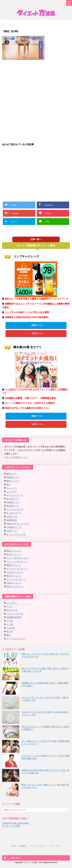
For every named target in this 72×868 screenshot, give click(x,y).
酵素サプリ (12, 474)
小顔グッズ (12, 531)
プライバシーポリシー (38, 846)
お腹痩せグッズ (14, 527)
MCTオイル (12, 610)
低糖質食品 (12, 520)
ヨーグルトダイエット (17, 569)
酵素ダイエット (14, 551)
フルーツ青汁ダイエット (18, 558)
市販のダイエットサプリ (18, 524)
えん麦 (10, 624)
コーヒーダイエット (16, 579)
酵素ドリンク (13, 481)
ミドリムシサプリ (15, 509)
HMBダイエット (14, 583)
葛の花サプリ (13, 499)
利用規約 (23, 846)
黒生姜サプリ (13, 506)
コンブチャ (12, 492)
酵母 (8, 635)
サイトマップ (55, 846)
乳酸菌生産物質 (14, 617)
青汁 (8, 484)
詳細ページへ (37, 325)
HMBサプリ (12, 516)
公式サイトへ (37, 333)
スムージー (12, 488)
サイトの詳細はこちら (17, 457)
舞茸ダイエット (14, 576)
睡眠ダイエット (14, 565)
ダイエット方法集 (11, 826)
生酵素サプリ (13, 477)
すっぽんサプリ (14, 513)
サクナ (10, 607)
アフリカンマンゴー (16, 639)
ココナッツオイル (15, 614)
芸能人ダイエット (15, 586)
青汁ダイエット (14, 554)
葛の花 (10, 631)
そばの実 (11, 628)
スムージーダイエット (17, 562)
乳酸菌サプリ (13, 502)
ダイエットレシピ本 (16, 534)
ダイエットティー (15, 495)
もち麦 (10, 621)
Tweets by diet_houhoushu (16, 823)
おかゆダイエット (15, 572)
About (14, 846)
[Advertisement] (36, 83)
